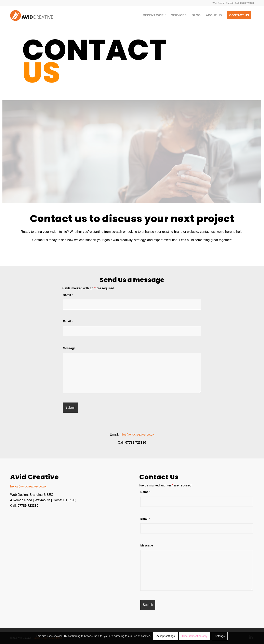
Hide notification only (195, 636)
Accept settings (166, 636)
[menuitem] (154, 15)
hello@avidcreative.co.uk (28, 486)
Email (68, 321)
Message (69, 348)
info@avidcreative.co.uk (137, 434)
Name (68, 295)
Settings (220, 636)
